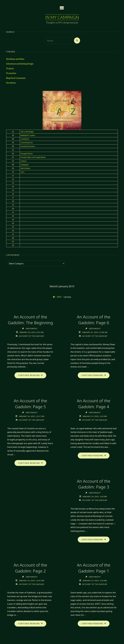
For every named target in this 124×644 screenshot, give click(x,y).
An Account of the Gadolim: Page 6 (94, 320)
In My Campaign (62, 17)
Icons (22, 172)
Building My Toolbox (28, 135)
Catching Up (25, 139)
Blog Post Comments (16, 78)
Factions (24, 161)
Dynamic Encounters (28, 146)
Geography (25, 165)
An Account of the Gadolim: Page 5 (30, 404)
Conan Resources (27, 143)
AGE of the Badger (27, 132)
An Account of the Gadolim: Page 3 (94, 484)
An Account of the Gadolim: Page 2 (30, 568)
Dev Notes (11, 83)
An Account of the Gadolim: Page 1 (94, 568)
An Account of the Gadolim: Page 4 (94, 404)
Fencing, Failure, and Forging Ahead (33, 157)
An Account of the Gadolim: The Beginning (30, 320)
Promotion (11, 73)
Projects (10, 69)
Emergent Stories (27, 154)
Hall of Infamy (25, 168)
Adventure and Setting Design (20, 64)
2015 (59, 297)
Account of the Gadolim (31, 336)
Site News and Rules (15, 59)
